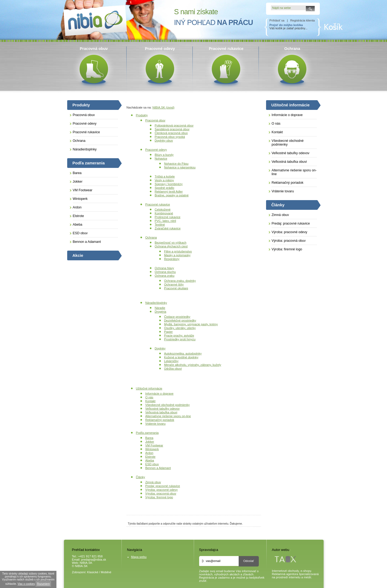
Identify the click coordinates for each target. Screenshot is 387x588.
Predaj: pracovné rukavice (163, 486)
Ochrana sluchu (165, 272)
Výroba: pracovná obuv (161, 493)
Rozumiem (43, 584)
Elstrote (150, 457)
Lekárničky (171, 361)
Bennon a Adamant (158, 468)
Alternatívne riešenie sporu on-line (168, 416)
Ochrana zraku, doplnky (180, 281)
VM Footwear (154, 445)
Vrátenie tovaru (155, 424)
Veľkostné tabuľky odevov (163, 409)
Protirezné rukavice (168, 217)
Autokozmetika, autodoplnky (183, 353)
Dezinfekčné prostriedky (180, 320)
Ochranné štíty (174, 284)
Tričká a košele (165, 176)
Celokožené (163, 210)
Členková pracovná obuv (171, 133)
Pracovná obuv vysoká (170, 137)
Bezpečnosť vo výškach (171, 243)
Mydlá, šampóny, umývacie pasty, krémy (191, 324)
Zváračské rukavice (168, 228)
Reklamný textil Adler (169, 192)
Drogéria (161, 312)
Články (141, 477)
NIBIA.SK (86, 563)
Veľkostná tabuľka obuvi (161, 412)
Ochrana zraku (165, 276)
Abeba (150, 460)
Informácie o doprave (160, 394)
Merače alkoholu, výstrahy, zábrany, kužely (193, 365)
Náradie (160, 308)
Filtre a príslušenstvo (178, 251)
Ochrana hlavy (164, 268)
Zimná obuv (153, 482)
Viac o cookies (26, 584)
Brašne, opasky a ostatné (172, 195)
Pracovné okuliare (176, 288)
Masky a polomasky (177, 255)
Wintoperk (152, 449)
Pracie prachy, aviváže (179, 336)
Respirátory (172, 259)
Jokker (150, 442)
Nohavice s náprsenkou (180, 167)
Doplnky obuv (164, 140)
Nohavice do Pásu (176, 164)
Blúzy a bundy (164, 155)
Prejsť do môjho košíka (286, 25)
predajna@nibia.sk (94, 560)
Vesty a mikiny (164, 180)
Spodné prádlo (165, 188)
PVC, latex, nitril (166, 221)
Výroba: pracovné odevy (162, 490)
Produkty (142, 115)
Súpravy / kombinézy (169, 184)
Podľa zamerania (147, 433)
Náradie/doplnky (156, 303)
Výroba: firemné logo (159, 497)
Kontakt (150, 401)
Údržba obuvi (173, 369)
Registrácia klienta (302, 20)
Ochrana (151, 237)
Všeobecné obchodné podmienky (168, 405)
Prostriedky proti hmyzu (180, 339)
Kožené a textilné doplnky (181, 357)
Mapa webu (139, 557)
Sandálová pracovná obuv (172, 129)
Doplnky (160, 348)
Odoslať (249, 561)
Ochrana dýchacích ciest (171, 246)
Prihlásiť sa (277, 20)
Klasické (93, 572)
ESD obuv (152, 464)
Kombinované (164, 213)
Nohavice (161, 158)
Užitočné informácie (149, 388)
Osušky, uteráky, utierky (180, 328)
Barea (149, 438)
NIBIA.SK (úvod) (163, 107)
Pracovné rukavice (158, 204)
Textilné (160, 225)
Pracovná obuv (155, 120)
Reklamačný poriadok (160, 420)
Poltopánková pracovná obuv (174, 125)
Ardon (149, 453)
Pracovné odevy (156, 150)
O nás (149, 397)
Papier (169, 332)
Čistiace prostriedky (177, 317)
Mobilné (106, 572)
